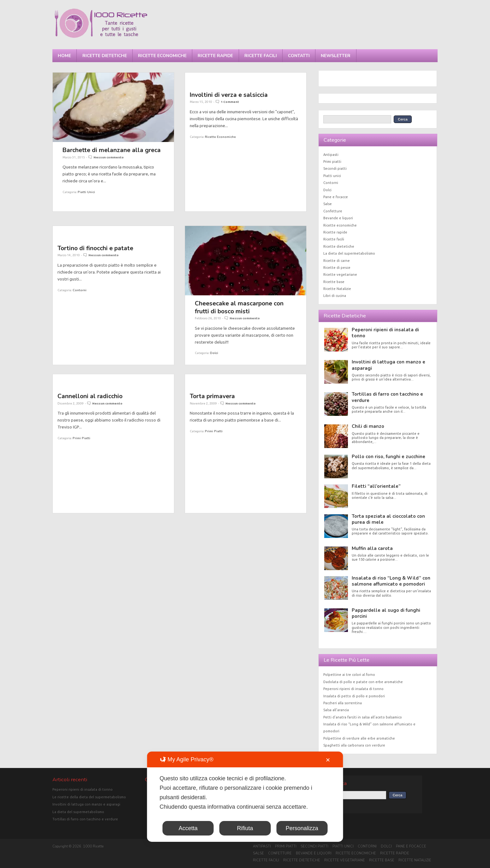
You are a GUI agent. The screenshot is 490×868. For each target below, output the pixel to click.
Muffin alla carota (372, 548)
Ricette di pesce (337, 268)
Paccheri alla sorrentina (343, 703)
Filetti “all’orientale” (376, 486)
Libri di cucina (335, 296)
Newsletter (336, 56)
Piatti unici (86, 192)
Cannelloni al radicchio (90, 396)
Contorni (80, 290)
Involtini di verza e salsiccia (229, 95)
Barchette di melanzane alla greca (112, 150)
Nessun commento (109, 157)
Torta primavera (212, 396)
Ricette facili (261, 56)
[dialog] (245, 797)
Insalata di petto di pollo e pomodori (354, 696)
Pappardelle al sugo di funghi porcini (386, 613)
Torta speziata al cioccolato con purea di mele (388, 519)
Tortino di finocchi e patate (95, 248)
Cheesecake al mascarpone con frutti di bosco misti (239, 307)
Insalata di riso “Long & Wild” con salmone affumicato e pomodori (391, 581)
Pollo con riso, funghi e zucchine (388, 457)
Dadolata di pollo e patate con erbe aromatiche (363, 682)
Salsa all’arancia (336, 710)
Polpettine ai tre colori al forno (349, 675)
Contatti (299, 56)
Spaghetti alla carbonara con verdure (354, 745)
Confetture (333, 211)
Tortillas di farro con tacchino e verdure (387, 397)
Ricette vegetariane (340, 275)
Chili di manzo (368, 426)
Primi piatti (81, 438)
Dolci (214, 353)
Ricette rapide (215, 56)
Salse (328, 204)
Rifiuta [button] (245, 828)
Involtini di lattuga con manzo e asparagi (388, 365)
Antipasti (331, 155)
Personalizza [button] (302, 828)
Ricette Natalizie (337, 289)
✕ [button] (328, 760)
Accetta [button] (188, 828)
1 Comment (230, 102)
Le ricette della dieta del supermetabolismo (89, 797)
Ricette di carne (337, 261)
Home (64, 56)
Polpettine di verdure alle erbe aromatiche (359, 738)
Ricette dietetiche (105, 56)
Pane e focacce (336, 197)
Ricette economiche (162, 56)
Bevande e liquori (338, 218)
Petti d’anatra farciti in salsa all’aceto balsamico (363, 717)
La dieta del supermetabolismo (349, 253)
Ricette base (334, 282)
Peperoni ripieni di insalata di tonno (385, 333)
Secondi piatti (335, 168)
